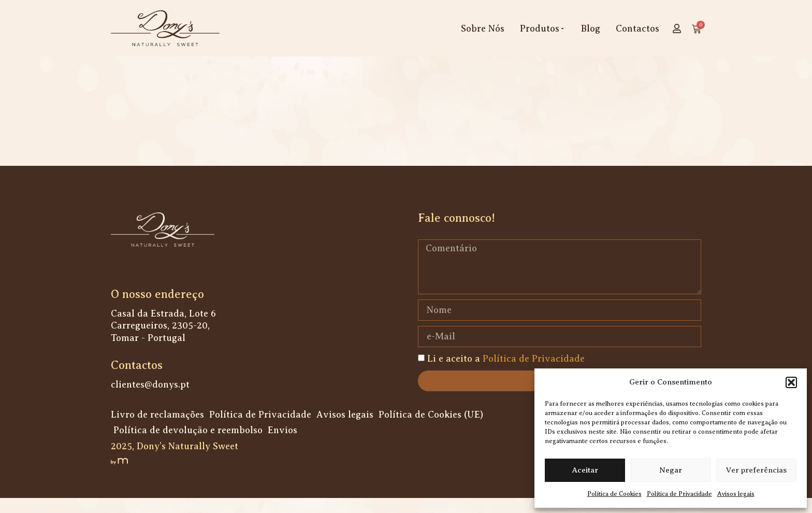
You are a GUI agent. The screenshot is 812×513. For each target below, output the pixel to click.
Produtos (543, 28)
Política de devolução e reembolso (188, 445)
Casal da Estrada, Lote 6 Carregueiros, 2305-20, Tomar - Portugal (163, 341)
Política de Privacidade (679, 494)
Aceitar (585, 470)
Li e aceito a (506, 374)
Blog (591, 28)
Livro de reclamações (157, 430)
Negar (671, 470)
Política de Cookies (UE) (431, 430)
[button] (791, 382)
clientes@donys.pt (150, 400)
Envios (282, 445)
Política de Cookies (614, 494)
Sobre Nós (483, 28)
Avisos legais (736, 494)
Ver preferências (756, 470)
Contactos (637, 28)
